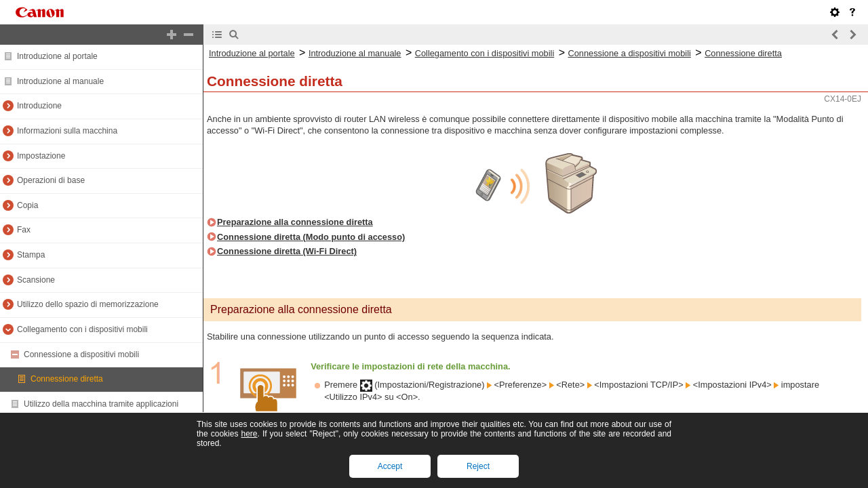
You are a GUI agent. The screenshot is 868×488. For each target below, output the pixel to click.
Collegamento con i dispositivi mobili (82, 329)
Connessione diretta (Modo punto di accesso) (311, 237)
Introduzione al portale (57, 56)
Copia (27, 205)
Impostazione (41, 156)
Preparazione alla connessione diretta (295, 222)
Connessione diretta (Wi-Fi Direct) (287, 251)
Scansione (36, 280)
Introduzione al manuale (60, 81)
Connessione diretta (67, 379)
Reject (478, 466)
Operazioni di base (51, 180)
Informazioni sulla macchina (67, 131)
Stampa (31, 255)
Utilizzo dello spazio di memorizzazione (88, 304)
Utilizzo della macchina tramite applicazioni (101, 404)
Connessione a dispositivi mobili (81, 354)
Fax (24, 230)
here (249, 434)
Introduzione (39, 106)
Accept (390, 466)
